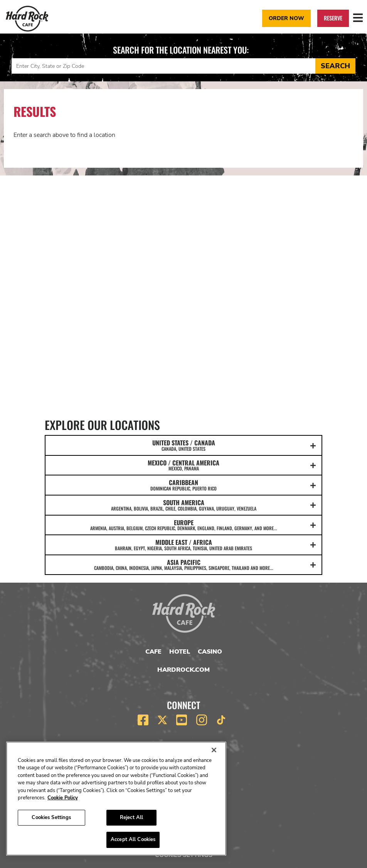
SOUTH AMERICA (183, 505)
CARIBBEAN (183, 485)
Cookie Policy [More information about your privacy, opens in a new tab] (63, 798)
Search (335, 66)
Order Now (286, 18)
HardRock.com (183, 670)
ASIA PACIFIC (183, 565)
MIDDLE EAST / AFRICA (183, 544)
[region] (116, 799)
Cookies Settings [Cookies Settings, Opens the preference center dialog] (51, 817)
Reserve (333, 18)
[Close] (214, 750)
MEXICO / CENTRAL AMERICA (183, 465)
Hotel (180, 652)
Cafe (153, 652)
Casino (210, 652)
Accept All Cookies (133, 839)
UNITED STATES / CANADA (183, 445)
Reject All (131, 817)
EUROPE (183, 525)
